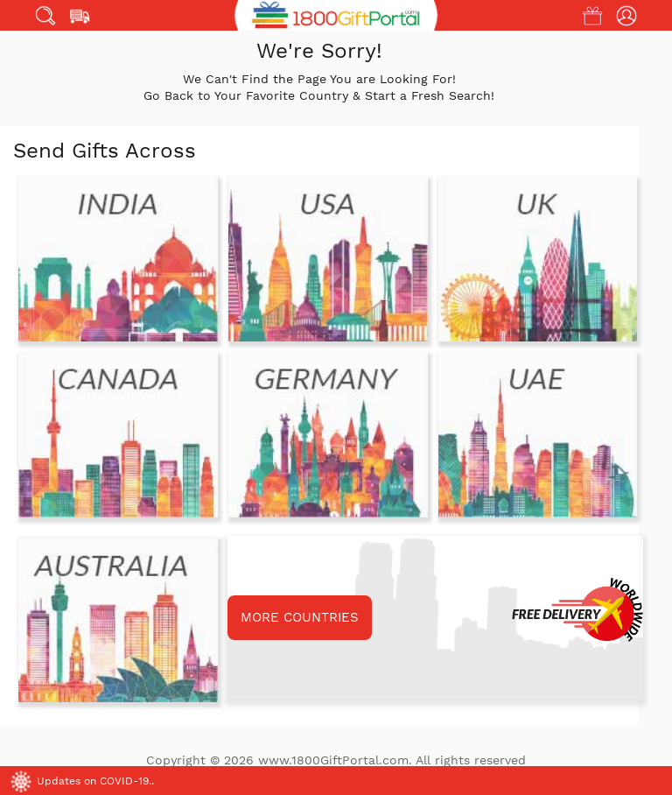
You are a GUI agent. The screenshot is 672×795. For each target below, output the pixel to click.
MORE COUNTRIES (300, 617)
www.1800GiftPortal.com (333, 760)
